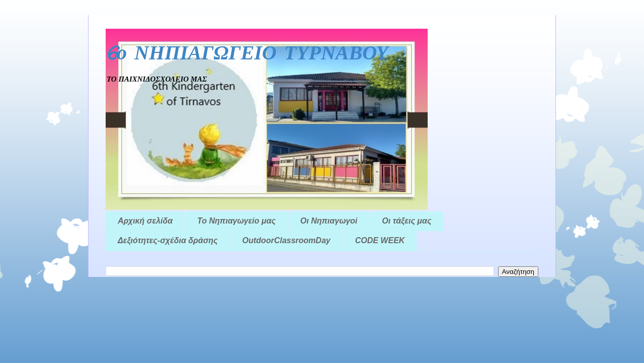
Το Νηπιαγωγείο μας (236, 221)
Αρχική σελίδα (145, 221)
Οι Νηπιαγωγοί (329, 221)
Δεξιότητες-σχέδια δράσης (168, 240)
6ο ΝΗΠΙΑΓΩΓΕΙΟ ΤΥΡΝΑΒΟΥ (247, 54)
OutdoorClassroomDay (287, 240)
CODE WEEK (380, 240)
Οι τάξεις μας (407, 221)
